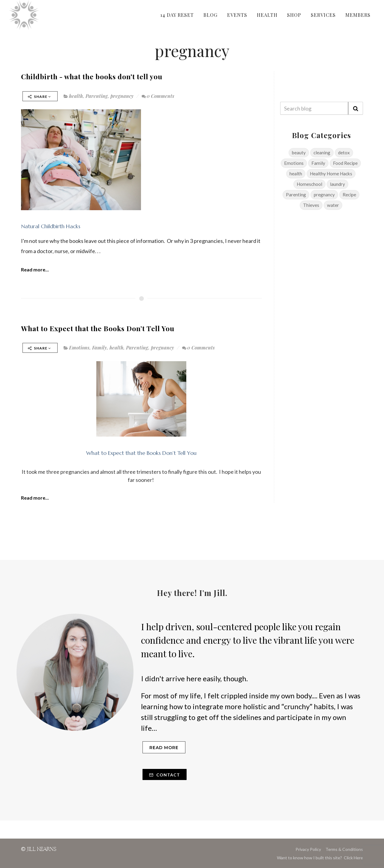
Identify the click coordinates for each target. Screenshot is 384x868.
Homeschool (309, 184)
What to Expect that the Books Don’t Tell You (98, 328)
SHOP (294, 15)
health (76, 96)
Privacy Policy (308, 849)
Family (99, 348)
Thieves (311, 205)
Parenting (97, 96)
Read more (164, 748)
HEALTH (267, 15)
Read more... (35, 269)
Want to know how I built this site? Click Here (320, 858)
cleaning (322, 153)
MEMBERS (358, 15)
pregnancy (122, 96)
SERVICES (323, 15)
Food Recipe (345, 163)
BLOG (210, 15)
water (333, 205)
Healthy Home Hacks (331, 174)
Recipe (349, 195)
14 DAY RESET (177, 15)
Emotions (79, 348)
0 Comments (158, 96)
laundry (337, 184)
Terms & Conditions (344, 849)
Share (39, 97)
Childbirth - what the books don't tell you (92, 76)
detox (344, 153)
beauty (299, 153)
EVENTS (237, 15)
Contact (165, 775)
